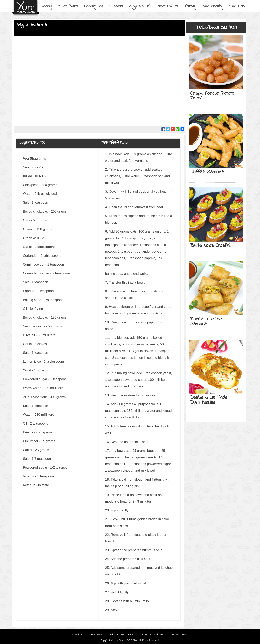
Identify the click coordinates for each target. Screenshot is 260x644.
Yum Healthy (213, 6)
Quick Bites (68, 6)
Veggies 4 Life (140, 6)
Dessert (116, 6)
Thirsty (190, 6)
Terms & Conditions (152, 635)
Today (46, 6)
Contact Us (77, 635)
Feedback (96, 635)
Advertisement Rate (121, 635)
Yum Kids (237, 6)
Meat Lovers (168, 6)
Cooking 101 (93, 6)
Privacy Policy (180, 635)
